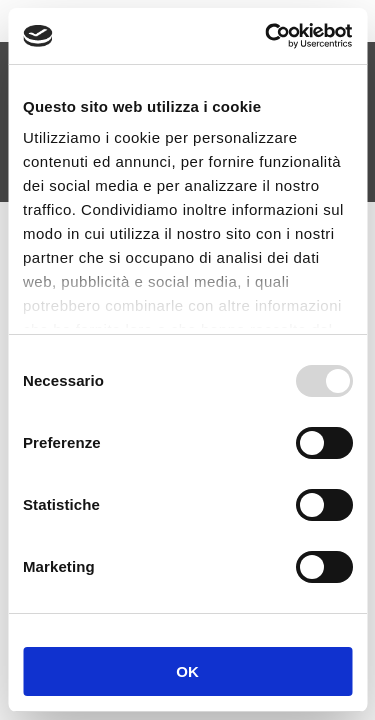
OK (187, 671)
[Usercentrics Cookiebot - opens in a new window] (267, 36)
